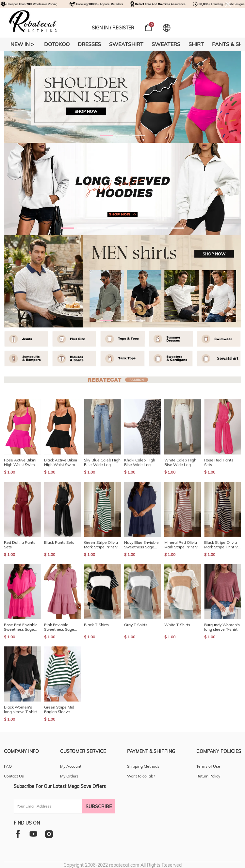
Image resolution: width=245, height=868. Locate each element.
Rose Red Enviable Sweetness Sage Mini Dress (21, 627)
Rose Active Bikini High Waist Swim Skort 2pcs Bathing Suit (21, 462)
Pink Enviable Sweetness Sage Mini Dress (59, 627)
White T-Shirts (177, 625)
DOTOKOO (57, 44)
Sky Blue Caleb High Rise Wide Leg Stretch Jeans (102, 462)
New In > (22, 44)
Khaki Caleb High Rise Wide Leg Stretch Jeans (140, 462)
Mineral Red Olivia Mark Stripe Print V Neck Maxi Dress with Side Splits (181, 545)
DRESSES (89, 44)
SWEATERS (166, 44)
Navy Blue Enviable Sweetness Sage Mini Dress (141, 545)
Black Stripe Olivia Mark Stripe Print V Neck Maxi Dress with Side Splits (221, 545)
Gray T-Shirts (136, 625)
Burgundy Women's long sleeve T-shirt (222, 627)
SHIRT (196, 44)
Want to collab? (141, 776)
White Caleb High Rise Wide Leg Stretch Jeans (180, 462)
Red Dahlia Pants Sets (20, 545)
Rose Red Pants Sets (219, 462)
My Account (71, 766)
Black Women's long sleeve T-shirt (20, 709)
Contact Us (14, 776)
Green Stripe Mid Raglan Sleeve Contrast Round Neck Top (59, 709)
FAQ (8, 766)
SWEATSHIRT (126, 44)
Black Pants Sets (59, 542)
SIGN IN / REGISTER (113, 28)
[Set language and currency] (167, 28)
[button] (107, 136)
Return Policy (208, 776)
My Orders (69, 776)
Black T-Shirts (96, 625)
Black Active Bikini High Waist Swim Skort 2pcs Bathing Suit (61, 462)
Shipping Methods (143, 766)
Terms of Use (208, 766)
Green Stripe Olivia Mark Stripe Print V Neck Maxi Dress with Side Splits (101, 545)
